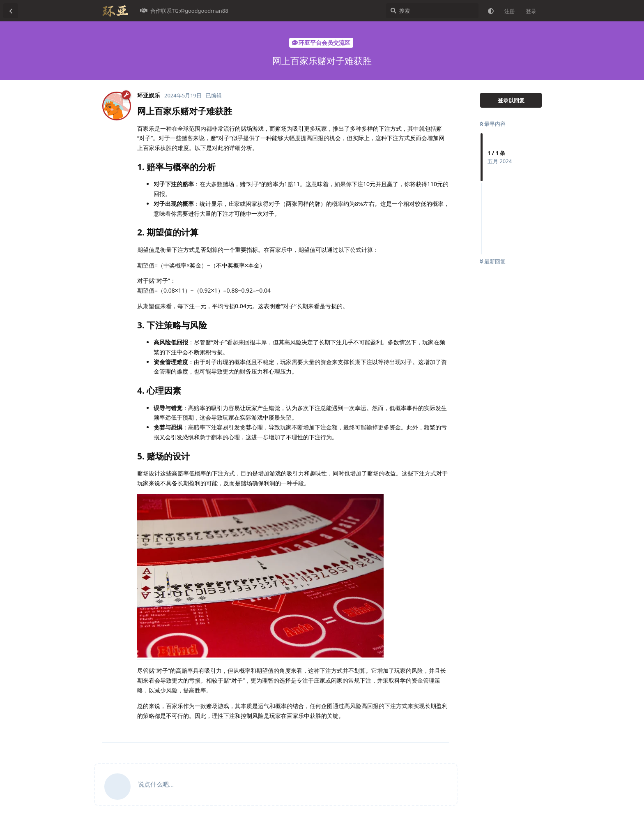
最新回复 (493, 261)
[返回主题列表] (11, 11)
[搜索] (432, 11)
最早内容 (493, 124)
